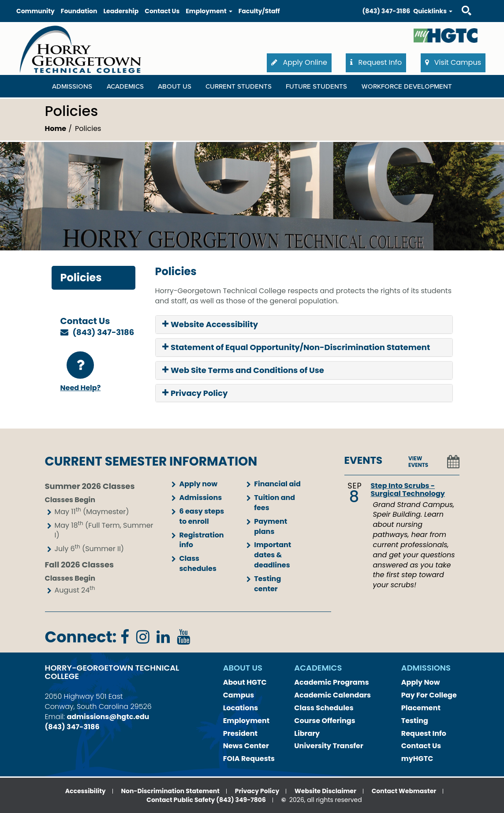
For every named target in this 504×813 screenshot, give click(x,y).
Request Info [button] (376, 62)
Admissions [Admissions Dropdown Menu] (72, 86)
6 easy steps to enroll (202, 516)
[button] (304, 324)
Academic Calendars (332, 695)
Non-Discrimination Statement (170, 791)
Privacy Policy (257, 791)
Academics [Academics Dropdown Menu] (125, 86)
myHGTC (417, 759)
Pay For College (429, 695)
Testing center (267, 584)
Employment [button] (209, 11)
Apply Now (421, 682)
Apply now (198, 484)
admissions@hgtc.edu (108, 717)
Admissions (200, 498)
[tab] (304, 324)
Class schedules (198, 563)
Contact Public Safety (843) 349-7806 (206, 800)
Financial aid (277, 484)
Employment (246, 721)
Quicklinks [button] (433, 11)
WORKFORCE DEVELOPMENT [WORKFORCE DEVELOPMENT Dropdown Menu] (407, 86)
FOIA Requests (249, 759)
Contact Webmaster (404, 791)
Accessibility (86, 791)
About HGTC (245, 682)
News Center (246, 746)
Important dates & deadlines (273, 555)
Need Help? (81, 372)
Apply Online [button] (299, 62)
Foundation (79, 11)
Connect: (81, 637)
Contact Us (162, 11)
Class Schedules (324, 708)
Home (56, 129)
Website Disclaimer (325, 791)
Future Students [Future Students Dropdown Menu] (316, 86)
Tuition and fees (274, 503)
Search (459, 2)
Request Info (424, 733)
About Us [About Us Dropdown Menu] (175, 86)
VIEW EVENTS (418, 462)
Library (307, 733)
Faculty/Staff (259, 11)
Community (35, 11)
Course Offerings (325, 721)
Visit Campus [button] (453, 62)
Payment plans (271, 526)
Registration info (201, 540)
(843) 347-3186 (386, 11)
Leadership (121, 11)
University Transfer (329, 746)
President (240, 733)
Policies (81, 278)
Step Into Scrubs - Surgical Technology (408, 490)
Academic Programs (331, 682)
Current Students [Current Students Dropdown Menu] (239, 86)
